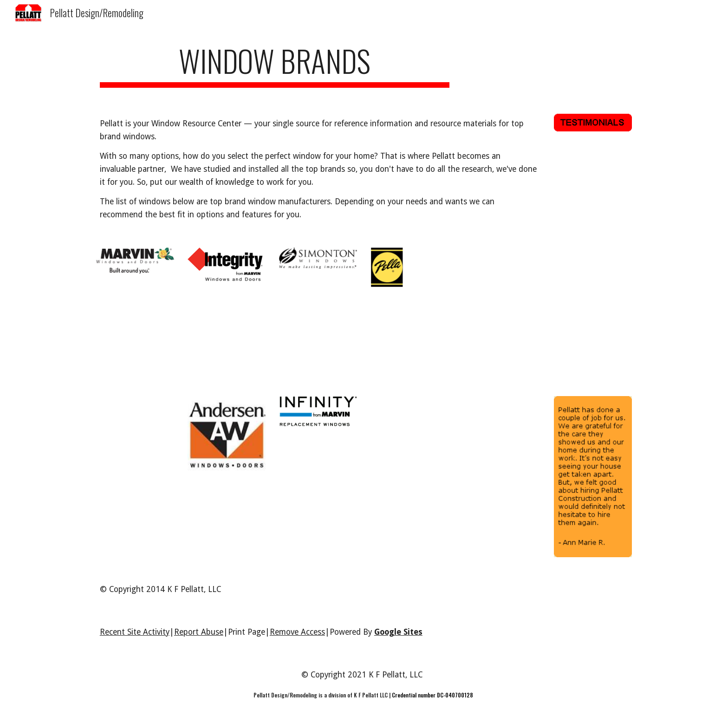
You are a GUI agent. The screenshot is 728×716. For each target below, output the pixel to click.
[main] (275, 65)
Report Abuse (199, 632)
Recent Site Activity (135, 632)
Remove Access (297, 632)
